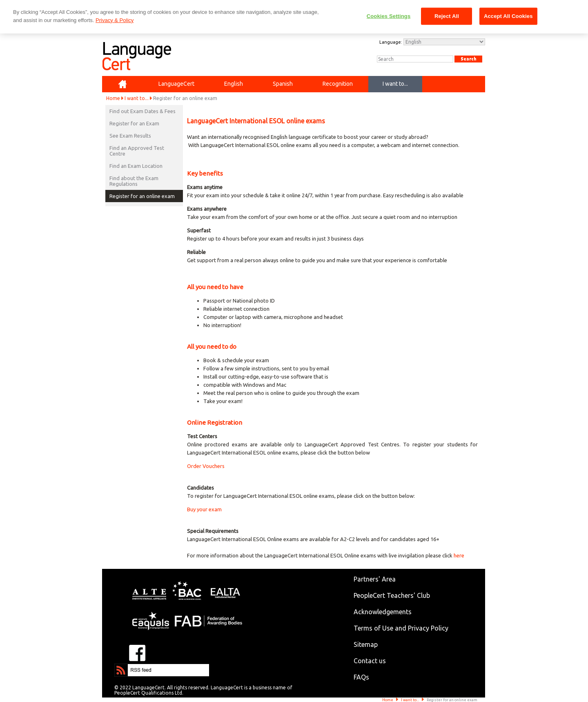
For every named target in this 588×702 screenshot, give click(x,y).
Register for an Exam (134, 123)
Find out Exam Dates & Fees (143, 111)
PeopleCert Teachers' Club (392, 595)
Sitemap (366, 644)
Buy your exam (204, 509)
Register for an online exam (142, 196)
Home (113, 98)
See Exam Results (130, 136)
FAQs (361, 677)
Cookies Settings (389, 16)
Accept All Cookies (508, 16)
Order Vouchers (206, 466)
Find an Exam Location (136, 166)
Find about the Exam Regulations (134, 181)
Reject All (447, 16)
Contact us (370, 661)
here (459, 555)
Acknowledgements (383, 612)
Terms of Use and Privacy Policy (401, 628)
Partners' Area (375, 579)
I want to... (137, 98)
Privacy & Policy (115, 20)
